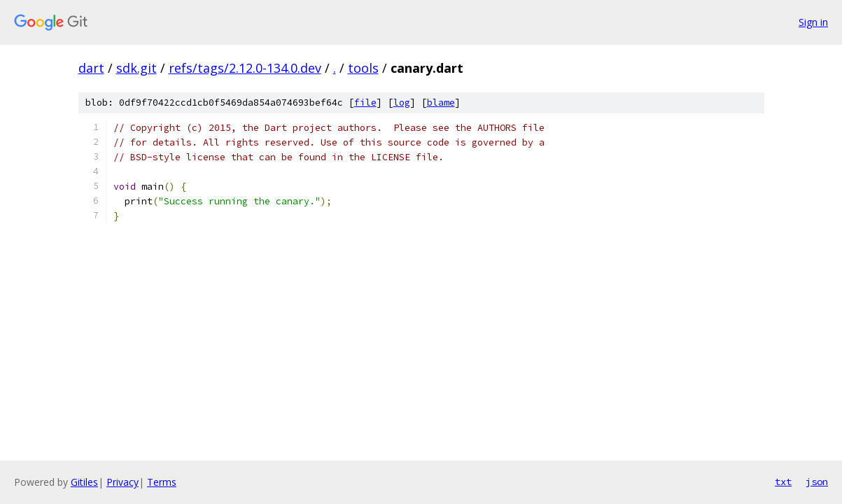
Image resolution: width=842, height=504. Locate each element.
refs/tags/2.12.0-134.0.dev (245, 68)
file (365, 103)
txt (783, 482)
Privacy (122, 482)
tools (363, 68)
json (817, 482)
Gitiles (84, 482)
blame (441, 103)
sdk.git (136, 68)
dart (91, 68)
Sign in (813, 22)
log (402, 103)
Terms (162, 482)
